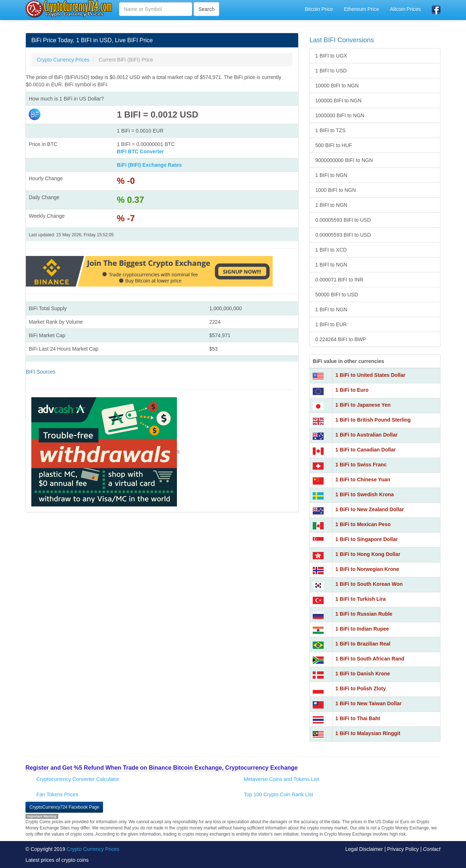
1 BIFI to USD (331, 71)
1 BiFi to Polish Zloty (360, 689)
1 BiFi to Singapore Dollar (366, 539)
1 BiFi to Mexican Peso (363, 524)
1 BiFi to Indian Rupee (362, 629)
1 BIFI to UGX (331, 56)
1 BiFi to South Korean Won (369, 584)
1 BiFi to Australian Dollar (366, 435)
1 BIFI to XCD (331, 250)
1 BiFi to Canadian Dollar (366, 450)
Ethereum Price (362, 9)
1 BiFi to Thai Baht (358, 718)
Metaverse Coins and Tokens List (281, 779)
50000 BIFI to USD (337, 295)
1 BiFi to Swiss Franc (361, 465)
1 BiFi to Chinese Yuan (363, 480)
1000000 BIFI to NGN (340, 115)
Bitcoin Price (319, 9)
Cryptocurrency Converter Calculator (78, 779)
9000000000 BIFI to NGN (344, 160)
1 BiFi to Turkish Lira (360, 599)
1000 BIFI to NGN (335, 190)
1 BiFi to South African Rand (370, 659)
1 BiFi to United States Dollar (370, 375)
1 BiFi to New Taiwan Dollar (368, 703)
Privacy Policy (403, 849)
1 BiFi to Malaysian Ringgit (368, 733)
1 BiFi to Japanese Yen (363, 405)
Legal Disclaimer (364, 849)
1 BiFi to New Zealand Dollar (370, 509)
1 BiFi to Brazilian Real (363, 644)
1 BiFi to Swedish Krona (364, 494)
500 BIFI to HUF (334, 145)
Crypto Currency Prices (93, 849)
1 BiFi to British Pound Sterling (373, 420)
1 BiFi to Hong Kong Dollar (368, 554)
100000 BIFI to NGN (338, 100)
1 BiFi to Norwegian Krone (367, 569)
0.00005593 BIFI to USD (343, 220)
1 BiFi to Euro (352, 390)
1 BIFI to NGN (331, 175)
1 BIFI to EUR (331, 324)
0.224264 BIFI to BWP (341, 339)
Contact (432, 849)
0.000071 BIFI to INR (339, 280)
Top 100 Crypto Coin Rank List (279, 794)
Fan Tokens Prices (57, 794)
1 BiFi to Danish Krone (363, 674)
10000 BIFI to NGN (337, 86)
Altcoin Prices (405, 9)
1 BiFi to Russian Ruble (364, 614)
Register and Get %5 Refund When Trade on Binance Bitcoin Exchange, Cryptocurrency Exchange (162, 768)
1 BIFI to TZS (330, 130)
